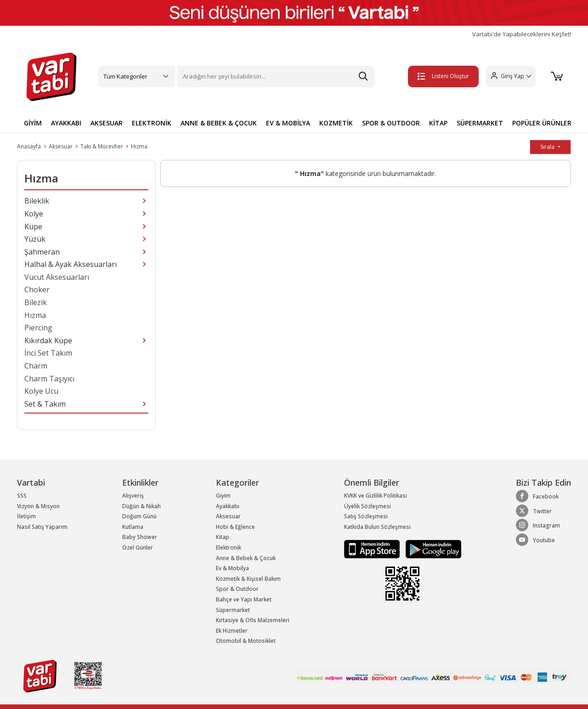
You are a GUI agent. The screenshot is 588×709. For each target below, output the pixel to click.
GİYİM (33, 123)
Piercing (38, 328)
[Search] (276, 77)
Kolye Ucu (41, 391)
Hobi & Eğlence (235, 527)
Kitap (223, 537)
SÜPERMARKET (480, 123)
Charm (36, 366)
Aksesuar (61, 146)
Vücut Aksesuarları (57, 277)
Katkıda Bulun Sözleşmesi (377, 527)
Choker (37, 289)
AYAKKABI (66, 123)
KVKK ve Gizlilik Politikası (376, 496)
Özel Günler (138, 547)
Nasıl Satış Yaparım (42, 527)
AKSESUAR (107, 123)
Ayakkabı (228, 506)
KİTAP (438, 123)
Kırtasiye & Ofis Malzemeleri (253, 620)
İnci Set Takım (48, 353)
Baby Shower (140, 537)
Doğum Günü (139, 516)
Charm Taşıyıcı (49, 379)
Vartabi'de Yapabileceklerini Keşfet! (522, 34)
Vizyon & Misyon (38, 506)
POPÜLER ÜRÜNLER (542, 123)
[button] (508, 77)
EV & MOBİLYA (288, 123)
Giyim (223, 496)
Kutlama (133, 527)
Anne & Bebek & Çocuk (246, 558)
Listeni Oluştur (441, 76)
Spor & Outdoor (237, 589)
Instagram (538, 525)
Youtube (535, 540)
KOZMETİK (336, 123)
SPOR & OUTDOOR (391, 123)
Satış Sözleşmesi (366, 516)
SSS (22, 496)
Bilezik (36, 302)
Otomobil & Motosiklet (246, 641)
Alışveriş (133, 496)
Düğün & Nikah (141, 506)
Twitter (534, 511)
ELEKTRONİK (152, 123)
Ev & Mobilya (232, 568)
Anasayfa (29, 146)
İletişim (26, 516)
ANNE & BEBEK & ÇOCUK (219, 123)
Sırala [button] (548, 147)
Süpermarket (233, 610)
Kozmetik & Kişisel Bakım (248, 579)
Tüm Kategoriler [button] (125, 76)
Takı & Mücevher (102, 146)
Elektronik (229, 547)
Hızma (139, 146)
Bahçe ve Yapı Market (244, 599)
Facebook (537, 496)
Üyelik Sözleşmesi (367, 506)
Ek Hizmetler (232, 631)
